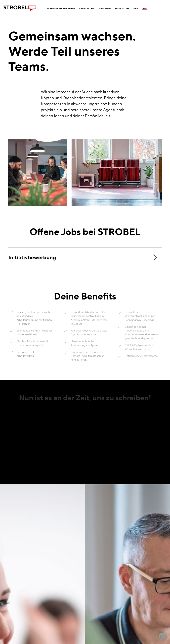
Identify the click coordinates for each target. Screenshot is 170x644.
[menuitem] (61, 8)
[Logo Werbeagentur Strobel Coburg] (20, 8)
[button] (163, 637)
